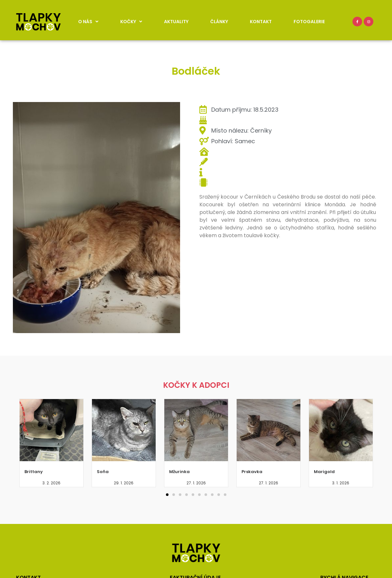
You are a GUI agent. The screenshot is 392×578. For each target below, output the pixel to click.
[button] (167, 495)
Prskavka (252, 472)
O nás (88, 22)
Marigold (324, 472)
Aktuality (176, 22)
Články (219, 22)
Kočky (131, 22)
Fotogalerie (309, 22)
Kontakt (261, 22)
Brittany (34, 472)
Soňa (103, 472)
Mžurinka (179, 472)
